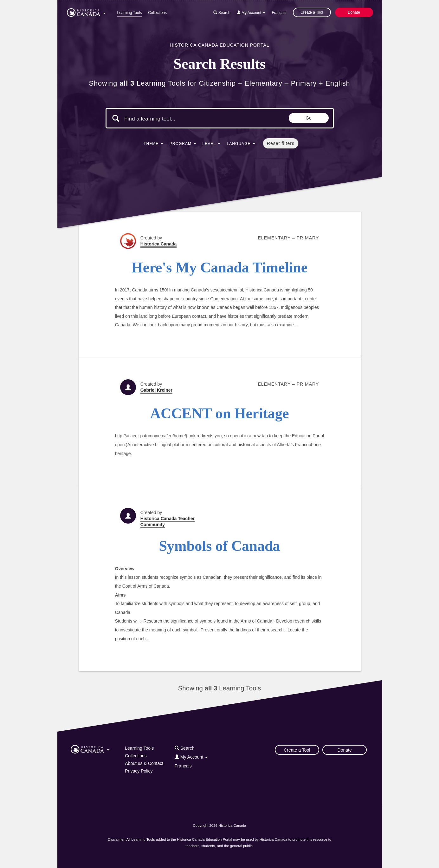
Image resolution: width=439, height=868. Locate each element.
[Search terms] (178, 119)
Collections (157, 13)
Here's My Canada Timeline (220, 268)
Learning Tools (130, 13)
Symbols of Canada (219, 546)
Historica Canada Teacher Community (168, 522)
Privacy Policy (139, 771)
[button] (86, 11)
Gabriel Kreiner (156, 390)
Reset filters (281, 143)
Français (279, 13)
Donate (354, 12)
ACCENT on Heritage (220, 413)
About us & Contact (144, 763)
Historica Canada (159, 244)
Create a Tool (312, 12)
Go (309, 118)
